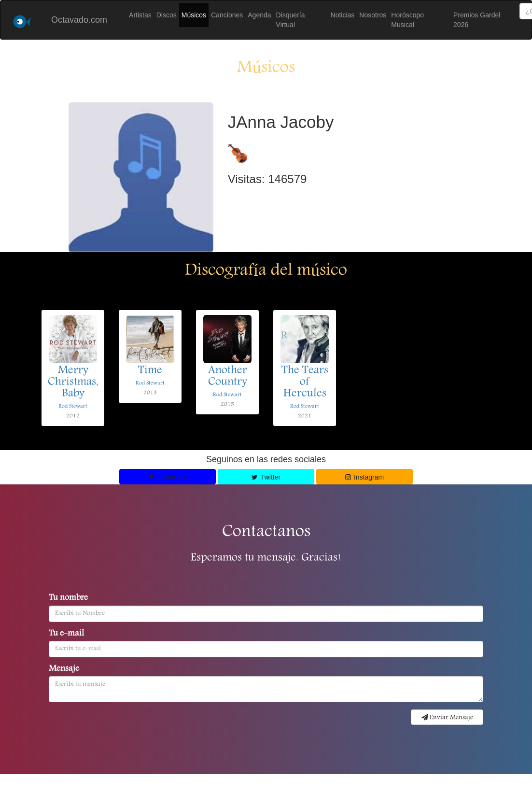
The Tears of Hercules (305, 382)
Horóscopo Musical (407, 20)
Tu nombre (68, 598)
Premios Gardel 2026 (477, 20)
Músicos (194, 15)
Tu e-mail (66, 634)
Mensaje (64, 669)
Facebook (168, 477)
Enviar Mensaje (447, 718)
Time (150, 371)
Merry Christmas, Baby (73, 382)
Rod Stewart (73, 406)
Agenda (259, 15)
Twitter (266, 477)
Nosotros (373, 15)
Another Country (228, 377)
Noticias (343, 15)
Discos (167, 15)
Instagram (365, 477)
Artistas (140, 15)
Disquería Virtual (291, 20)
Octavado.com (79, 20)
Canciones (227, 15)
